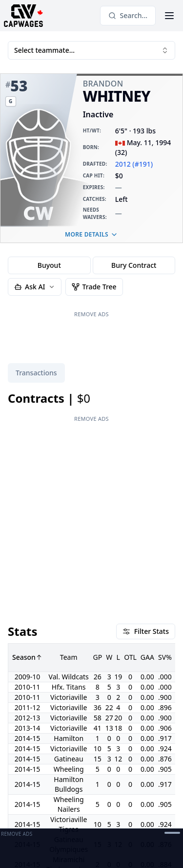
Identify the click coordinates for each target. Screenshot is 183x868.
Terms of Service (141, 821)
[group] (91, 265)
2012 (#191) (134, 164)
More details (91, 234)
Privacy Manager (34, 821)
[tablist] (36, 373)
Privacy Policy (80, 821)
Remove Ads (91, 314)
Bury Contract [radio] (134, 265)
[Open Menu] (169, 16)
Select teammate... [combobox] (91, 50)
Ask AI (35, 287)
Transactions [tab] (36, 373)
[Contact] (68, 798)
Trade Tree (94, 287)
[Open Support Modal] (103, 798)
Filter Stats (146, 433)
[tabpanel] (91, 575)
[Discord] (86, 798)
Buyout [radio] (49, 265)
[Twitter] (51, 798)
